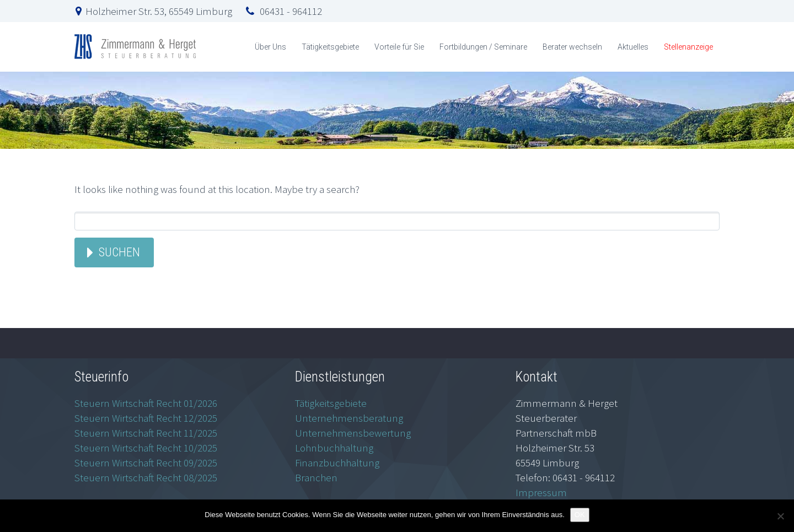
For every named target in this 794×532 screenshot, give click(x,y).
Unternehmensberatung (349, 418)
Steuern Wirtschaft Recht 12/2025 (146, 418)
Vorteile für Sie (399, 47)
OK (580, 515)
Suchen (119, 252)
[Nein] (780, 516)
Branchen (316, 477)
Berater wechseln (572, 47)
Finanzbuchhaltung (337, 463)
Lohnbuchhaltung (334, 448)
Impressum (541, 492)
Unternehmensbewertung (353, 433)
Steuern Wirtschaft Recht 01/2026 (146, 403)
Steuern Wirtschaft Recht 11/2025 (146, 433)
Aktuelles (633, 47)
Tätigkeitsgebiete (330, 47)
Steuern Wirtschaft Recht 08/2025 (146, 477)
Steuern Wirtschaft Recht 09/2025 (146, 463)
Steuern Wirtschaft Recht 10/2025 (146, 448)
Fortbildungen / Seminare (483, 47)
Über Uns (270, 47)
